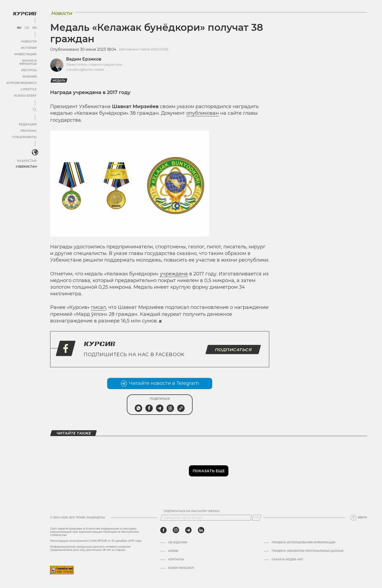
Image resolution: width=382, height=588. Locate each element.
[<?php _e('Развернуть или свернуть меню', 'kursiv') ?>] (34, 148)
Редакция (28, 120)
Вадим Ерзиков (84, 59)
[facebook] (163, 530)
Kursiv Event (26, 91)
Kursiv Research (181, 568)
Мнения (29, 72)
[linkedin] (201, 530)
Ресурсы (29, 66)
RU (19, 27)
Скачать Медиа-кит (287, 560)
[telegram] (188, 530)
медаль (59, 81)
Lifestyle (29, 85)
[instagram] (176, 530)
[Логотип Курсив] (24, 12)
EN (34, 27)
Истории (29, 47)
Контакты (176, 560)
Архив (173, 551)
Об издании (178, 543)
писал (98, 307)
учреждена (174, 274)
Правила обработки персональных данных (308, 551)
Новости (29, 40)
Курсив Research (22, 78)
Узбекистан (26, 162)
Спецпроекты (25, 133)
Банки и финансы (21, 59)
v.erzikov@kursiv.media (85, 69)
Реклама (29, 126)
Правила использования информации (303, 543)
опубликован (203, 113)
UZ (26, 27)
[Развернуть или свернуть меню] (34, 106)
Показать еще (209, 471)
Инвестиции (26, 53)
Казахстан (27, 156)
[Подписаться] (257, 518)
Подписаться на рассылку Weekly (192, 511)
